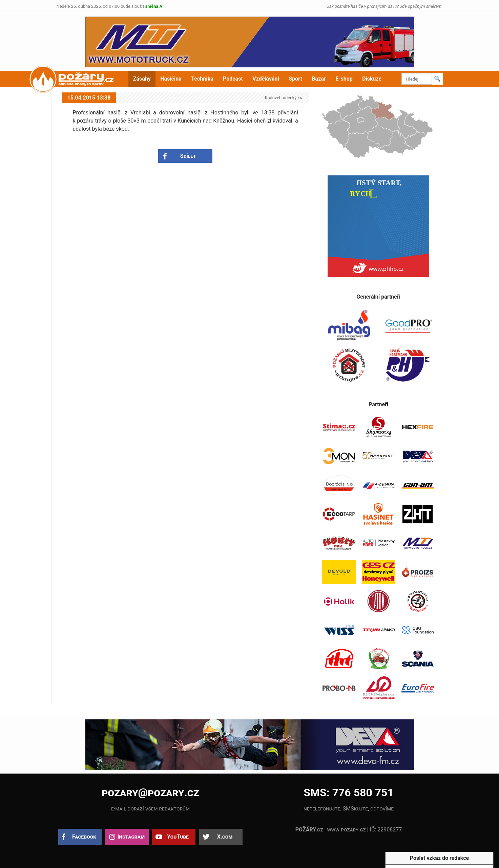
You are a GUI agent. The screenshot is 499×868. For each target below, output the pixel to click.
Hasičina (171, 79)
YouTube (178, 837)
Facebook (84, 837)
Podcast (233, 79)
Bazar (319, 79)
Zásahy (142, 79)
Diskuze (372, 79)
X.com (225, 837)
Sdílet (188, 156)
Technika (202, 79)
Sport (295, 79)
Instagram (131, 837)
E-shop (344, 79)
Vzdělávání (266, 79)
